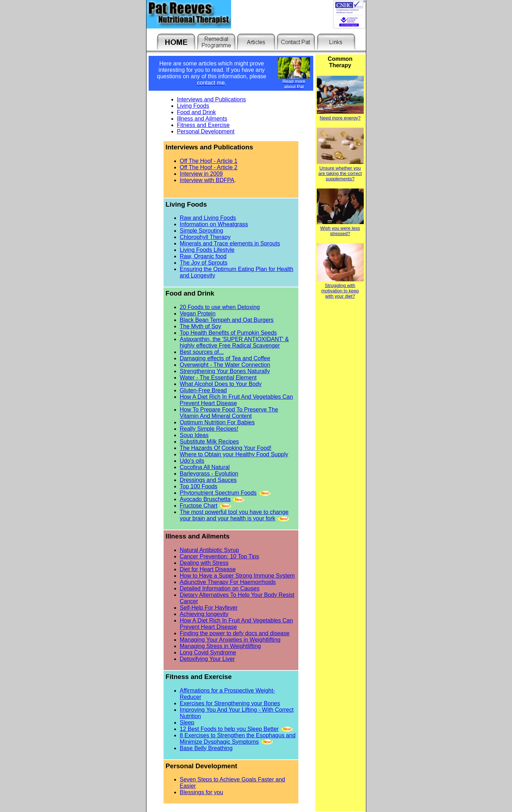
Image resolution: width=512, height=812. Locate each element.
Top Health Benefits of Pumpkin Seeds (228, 333)
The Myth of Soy (201, 326)
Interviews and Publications (212, 99)
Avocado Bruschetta (205, 499)
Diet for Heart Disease (208, 569)
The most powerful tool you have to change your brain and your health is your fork (234, 515)
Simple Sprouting (202, 231)
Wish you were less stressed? (340, 231)
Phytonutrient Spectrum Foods (218, 493)
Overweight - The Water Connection (225, 365)
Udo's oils (192, 461)
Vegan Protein (198, 314)
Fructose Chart (199, 506)
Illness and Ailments (202, 119)
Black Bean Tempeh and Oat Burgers (227, 320)
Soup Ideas (194, 435)
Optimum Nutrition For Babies (217, 422)
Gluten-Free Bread (204, 390)
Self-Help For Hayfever (209, 608)
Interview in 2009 (201, 174)
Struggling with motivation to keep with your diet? (340, 291)
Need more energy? (340, 118)
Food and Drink (196, 112)
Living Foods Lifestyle (207, 250)
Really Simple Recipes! (209, 429)
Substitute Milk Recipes (209, 442)
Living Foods (193, 106)
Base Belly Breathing (206, 748)
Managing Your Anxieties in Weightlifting (230, 640)
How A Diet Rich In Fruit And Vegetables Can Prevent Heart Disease (236, 400)
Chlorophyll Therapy (205, 237)
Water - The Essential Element (218, 378)
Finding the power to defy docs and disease (235, 633)
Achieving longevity (204, 614)
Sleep (187, 723)
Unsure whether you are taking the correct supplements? (340, 173)
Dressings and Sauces (208, 480)
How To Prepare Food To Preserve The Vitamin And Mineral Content (229, 413)
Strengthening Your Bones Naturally (225, 371)
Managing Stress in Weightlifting (220, 646)
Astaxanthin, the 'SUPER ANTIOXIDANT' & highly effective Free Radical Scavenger (234, 342)
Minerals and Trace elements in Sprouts (230, 243)
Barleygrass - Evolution (209, 474)
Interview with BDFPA (207, 180)
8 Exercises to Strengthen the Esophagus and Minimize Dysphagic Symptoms (238, 739)
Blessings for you (202, 792)
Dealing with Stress (204, 563)
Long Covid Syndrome (208, 652)
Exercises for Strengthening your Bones (230, 703)
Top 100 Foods (199, 486)
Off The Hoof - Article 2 (209, 167)
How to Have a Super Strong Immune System (238, 576)
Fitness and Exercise (204, 125)
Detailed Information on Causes (220, 588)
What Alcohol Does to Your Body (221, 384)
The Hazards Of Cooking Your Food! (226, 448)
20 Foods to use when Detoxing (220, 307)
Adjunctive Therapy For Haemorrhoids (228, 582)
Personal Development (206, 131)
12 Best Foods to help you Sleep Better (229, 729)
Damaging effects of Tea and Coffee (225, 358)
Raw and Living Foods (208, 218)
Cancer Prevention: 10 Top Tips (220, 556)
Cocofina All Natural (205, 467)
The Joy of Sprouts (204, 263)
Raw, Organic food (203, 256)
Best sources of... (202, 352)
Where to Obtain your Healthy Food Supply (234, 454)
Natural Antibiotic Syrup (209, 550)
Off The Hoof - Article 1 (209, 161)
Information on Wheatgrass (214, 224)
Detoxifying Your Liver (207, 659)
